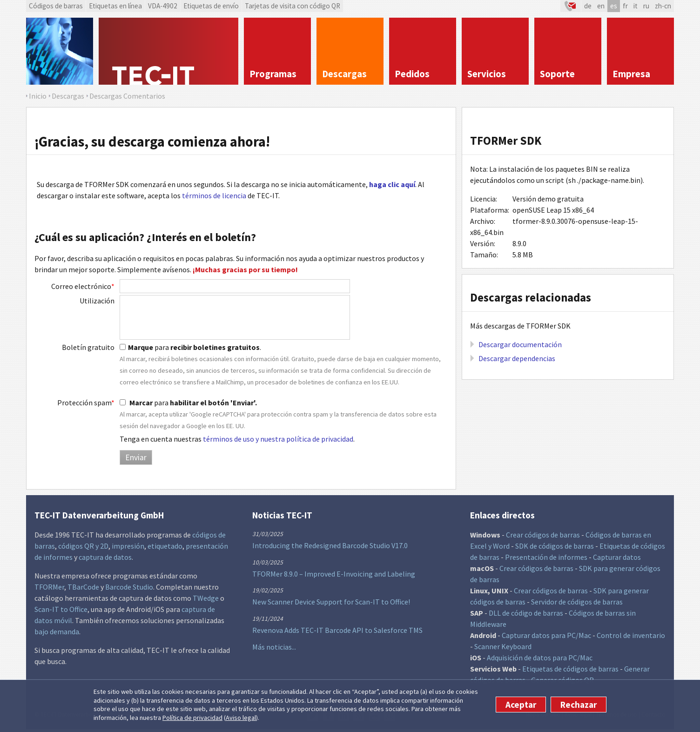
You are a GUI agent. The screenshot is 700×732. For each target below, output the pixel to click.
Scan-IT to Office (61, 609)
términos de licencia (214, 195)
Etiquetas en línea (115, 6)
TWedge (206, 598)
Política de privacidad (192, 718)
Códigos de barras (56, 6)
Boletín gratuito (88, 347)
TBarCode (83, 587)
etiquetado (165, 546)
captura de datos (105, 557)
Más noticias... (274, 647)
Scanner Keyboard (503, 646)
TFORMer (49, 587)
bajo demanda (57, 631)
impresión (128, 546)
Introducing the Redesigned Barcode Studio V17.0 (330, 545)
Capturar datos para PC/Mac (546, 635)
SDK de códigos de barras (555, 546)
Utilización (97, 301)
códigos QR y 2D (83, 546)
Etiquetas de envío (211, 6)
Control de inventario (631, 635)
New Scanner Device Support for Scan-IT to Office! (331, 602)
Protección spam (86, 403)
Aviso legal (241, 718)
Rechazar (579, 705)
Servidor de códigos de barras (577, 602)
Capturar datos (617, 557)
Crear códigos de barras (543, 535)
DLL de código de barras (526, 613)
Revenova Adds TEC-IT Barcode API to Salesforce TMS (337, 630)
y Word (499, 546)
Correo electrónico (83, 286)
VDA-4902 (163, 6)
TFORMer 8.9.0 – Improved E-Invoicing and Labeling (334, 574)
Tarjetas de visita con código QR (293, 6)
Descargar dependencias (517, 358)
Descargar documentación (520, 344)
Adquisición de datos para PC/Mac (540, 658)
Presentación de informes (546, 557)
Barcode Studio (129, 587)
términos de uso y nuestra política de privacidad (278, 439)
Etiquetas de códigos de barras (570, 669)
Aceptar (521, 705)
